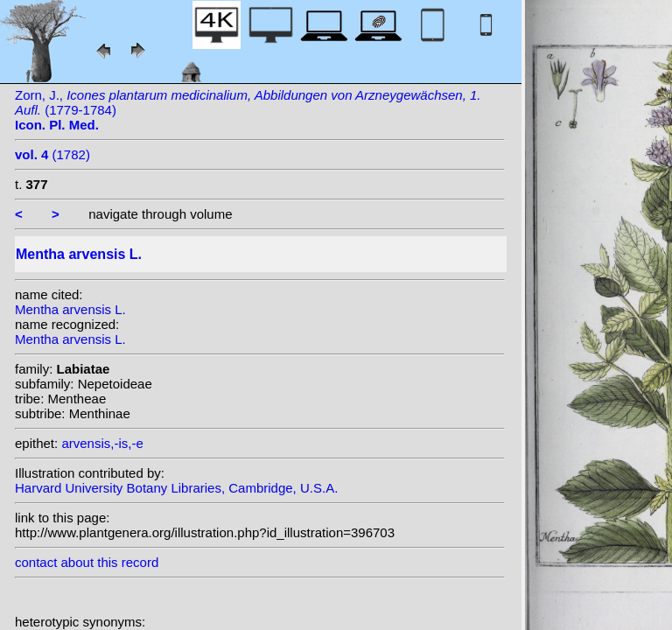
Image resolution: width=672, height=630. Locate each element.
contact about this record (87, 562)
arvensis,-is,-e (102, 443)
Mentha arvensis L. (70, 309)
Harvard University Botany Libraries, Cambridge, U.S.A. (176, 488)
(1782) (52, 154)
